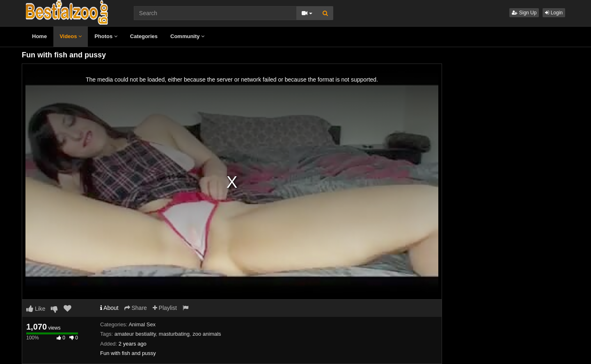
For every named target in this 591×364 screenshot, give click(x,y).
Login (554, 13)
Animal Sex (142, 324)
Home (39, 36)
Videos (71, 36)
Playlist (165, 308)
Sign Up (524, 13)
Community (187, 36)
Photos (106, 36)
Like (36, 309)
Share (136, 308)
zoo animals (207, 334)
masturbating (174, 334)
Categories (144, 36)
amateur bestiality (135, 334)
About (109, 308)
